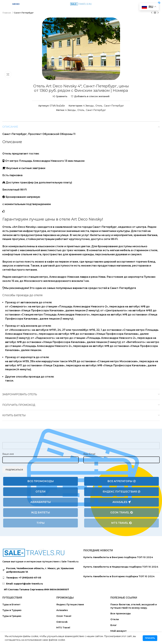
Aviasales (122, 502)
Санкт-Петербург (24, 13)
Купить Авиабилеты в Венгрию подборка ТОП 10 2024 (118, 557)
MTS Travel (122, 523)
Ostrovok (62, 622)
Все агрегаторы (122, 481)
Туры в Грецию (12, 616)
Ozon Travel (122, 513)
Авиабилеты (41, 502)
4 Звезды (88, 106)
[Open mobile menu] (14, 4)
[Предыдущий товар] (152, 13)
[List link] (40, 578)
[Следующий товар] (158, 13)
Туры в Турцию (12, 610)
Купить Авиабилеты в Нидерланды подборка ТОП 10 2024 (121, 567)
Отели (41, 492)
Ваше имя (8, 454)
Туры (41, 523)
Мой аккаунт (118, 631)
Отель (99, 106)
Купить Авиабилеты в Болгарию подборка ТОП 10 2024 (119, 576)
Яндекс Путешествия (121, 492)
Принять (150, 638)
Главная (7, 13)
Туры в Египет (11, 604)
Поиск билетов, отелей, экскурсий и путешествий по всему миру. (134, 606)
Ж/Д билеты (40, 512)
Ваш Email (89, 454)
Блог (114, 625)
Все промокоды (41, 481)
